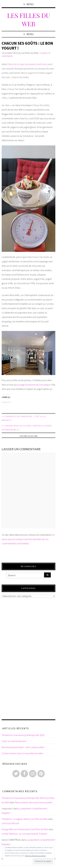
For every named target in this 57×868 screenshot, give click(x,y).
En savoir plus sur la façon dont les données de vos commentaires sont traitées (28, 539)
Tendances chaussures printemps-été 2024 (23, 735)
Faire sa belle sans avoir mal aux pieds (34, 802)
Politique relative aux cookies (35, 856)
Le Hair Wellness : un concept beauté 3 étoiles (24, 834)
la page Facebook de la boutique (34, 385)
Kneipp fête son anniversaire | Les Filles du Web (25, 829)
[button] (28, 199)
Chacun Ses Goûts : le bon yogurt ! (27, 46)
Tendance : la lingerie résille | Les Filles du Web (25, 819)
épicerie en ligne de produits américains (28, 64)
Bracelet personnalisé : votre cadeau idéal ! (23, 747)
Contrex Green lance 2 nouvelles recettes (22, 753)
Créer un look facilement (14, 741)
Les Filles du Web (29, 19)
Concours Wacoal (10, 823)
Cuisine (44, 53)
